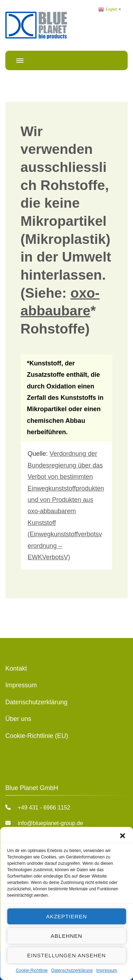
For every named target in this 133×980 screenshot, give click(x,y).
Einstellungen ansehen (67, 955)
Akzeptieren (66, 916)
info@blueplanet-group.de (50, 823)
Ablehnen (66, 936)
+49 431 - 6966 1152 (44, 808)
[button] (122, 836)
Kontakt (16, 668)
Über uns (18, 719)
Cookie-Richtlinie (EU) (37, 736)
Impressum (107, 970)
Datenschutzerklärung (72, 970)
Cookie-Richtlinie (32, 970)
